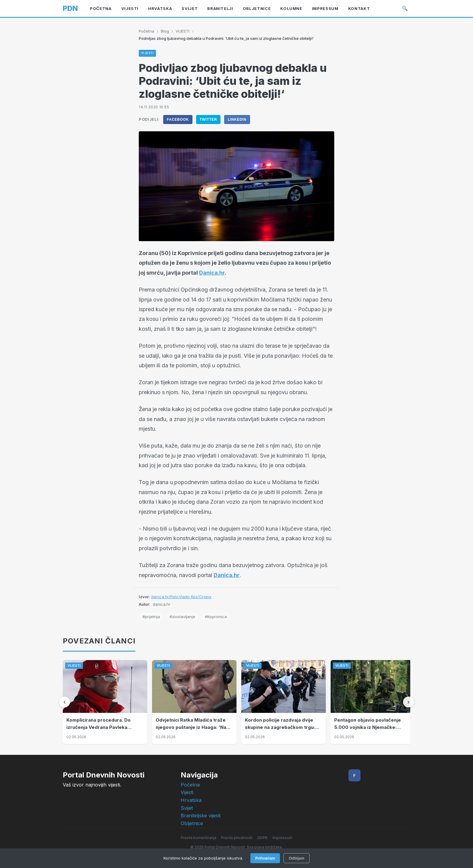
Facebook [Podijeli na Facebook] (178, 120)
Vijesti (187, 792)
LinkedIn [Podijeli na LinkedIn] (237, 120)
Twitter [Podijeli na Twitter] (208, 120)
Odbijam (297, 858)
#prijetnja (151, 617)
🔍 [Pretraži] (405, 8)
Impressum (282, 838)
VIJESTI (183, 31)
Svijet (187, 808)
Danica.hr (212, 273)
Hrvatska (191, 800)
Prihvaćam (265, 858)
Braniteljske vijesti (201, 815)
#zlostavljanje (182, 617)
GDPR (262, 838)
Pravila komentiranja (198, 838)
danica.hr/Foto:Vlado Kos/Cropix (181, 597)
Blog (165, 31)
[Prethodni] (65, 702)
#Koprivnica (216, 617)
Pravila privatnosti (237, 838)
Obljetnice (192, 823)
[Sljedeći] (408, 702)
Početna (146, 31)
